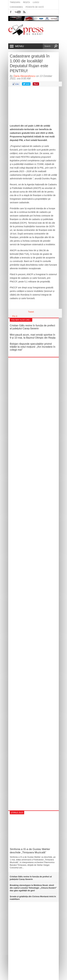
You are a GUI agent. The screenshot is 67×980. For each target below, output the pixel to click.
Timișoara (15, 2)
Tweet (31, 312)
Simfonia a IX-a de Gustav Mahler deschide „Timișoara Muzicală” (30, 851)
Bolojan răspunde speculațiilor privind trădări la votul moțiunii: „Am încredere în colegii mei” (33, 347)
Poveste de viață (35, 7)
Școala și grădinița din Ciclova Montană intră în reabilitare (33, 898)
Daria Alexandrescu (24, 76)
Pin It (15, 316)
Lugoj (36, 2)
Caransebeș (16, 7)
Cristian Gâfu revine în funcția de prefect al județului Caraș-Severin (31, 878)
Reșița (26, 2)
